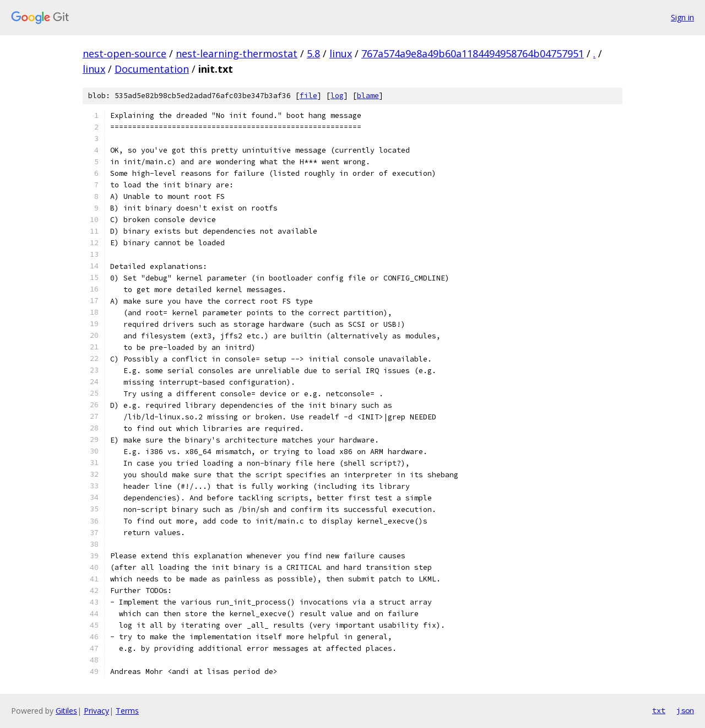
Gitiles (66, 711)
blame (368, 96)
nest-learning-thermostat (237, 53)
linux (341, 53)
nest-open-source (124, 53)
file (308, 96)
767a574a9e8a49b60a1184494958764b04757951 (473, 53)
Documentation (152, 69)
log (337, 96)
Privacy (96, 711)
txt (659, 710)
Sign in (682, 17)
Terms (127, 711)
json (685, 710)
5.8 (313, 53)
